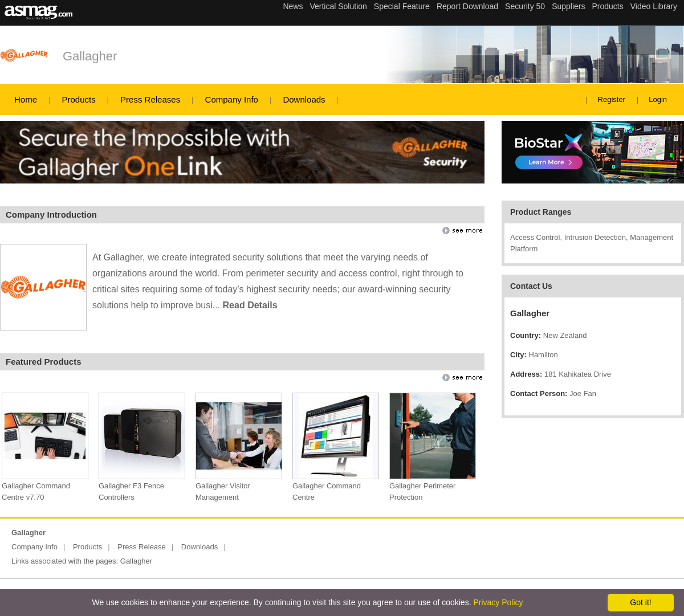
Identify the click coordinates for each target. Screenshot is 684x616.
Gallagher (90, 56)
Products (78, 99)
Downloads (304, 99)
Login (658, 99)
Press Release (142, 547)
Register (612, 99)
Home (26, 99)
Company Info (232, 99)
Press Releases (150, 99)
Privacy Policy (498, 602)
